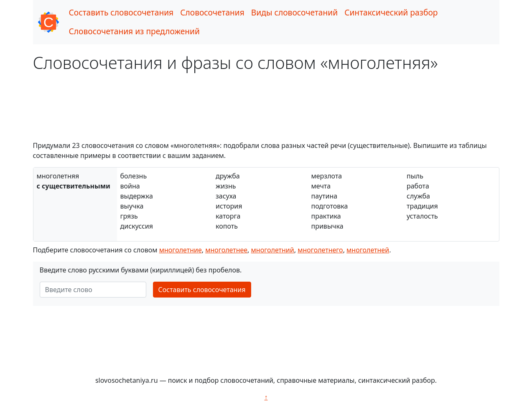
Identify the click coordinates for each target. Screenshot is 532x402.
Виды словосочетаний (294, 12)
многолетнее (226, 250)
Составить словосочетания (121, 12)
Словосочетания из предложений (134, 31)
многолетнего (320, 250)
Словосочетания (212, 12)
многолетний (273, 250)
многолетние (181, 250)
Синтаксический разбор (391, 12)
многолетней (368, 250)
